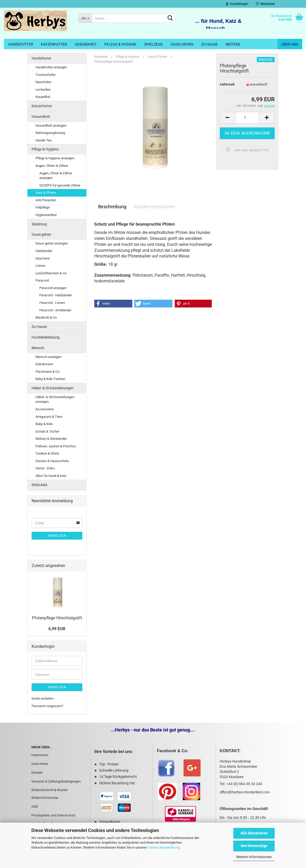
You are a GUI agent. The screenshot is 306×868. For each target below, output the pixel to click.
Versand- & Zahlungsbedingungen (56, 781)
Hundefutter (21, 44)
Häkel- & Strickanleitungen (53, 388)
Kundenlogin (237, 4)
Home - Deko (45, 468)
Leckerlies (43, 89)
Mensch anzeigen (48, 357)
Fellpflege (43, 207)
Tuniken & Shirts (47, 453)
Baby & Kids (44, 424)
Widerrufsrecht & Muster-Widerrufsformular (50, 794)
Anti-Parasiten (46, 200)
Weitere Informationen (254, 857)
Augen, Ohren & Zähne (52, 166)
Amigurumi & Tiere (49, 417)
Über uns (290, 44)
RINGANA (39, 485)
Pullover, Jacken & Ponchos (56, 446)
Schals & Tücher (47, 431)
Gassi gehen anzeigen (52, 243)
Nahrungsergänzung (50, 133)
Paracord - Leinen (52, 303)
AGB (35, 806)
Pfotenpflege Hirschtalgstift (57, 618)
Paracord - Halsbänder (56, 295)
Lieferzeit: (227, 84)
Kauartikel (43, 97)
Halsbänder (44, 251)
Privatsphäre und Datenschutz (53, 815)
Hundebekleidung (46, 337)
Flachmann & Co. (48, 372)
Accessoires (45, 409)
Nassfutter (43, 82)
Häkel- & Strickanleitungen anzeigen (55, 399)
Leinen (40, 266)
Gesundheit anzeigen (51, 125)
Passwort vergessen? (47, 706)
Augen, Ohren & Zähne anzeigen (56, 176)
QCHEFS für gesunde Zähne (60, 185)
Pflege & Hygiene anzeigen (55, 158)
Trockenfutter (46, 75)
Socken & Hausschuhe (52, 461)
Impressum (40, 755)
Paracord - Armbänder (55, 310)
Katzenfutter (54, 44)
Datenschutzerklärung (163, 847)
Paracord (42, 280)
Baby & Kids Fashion (50, 379)
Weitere (233, 44)
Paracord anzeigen (53, 288)
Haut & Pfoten (46, 193)
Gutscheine (40, 764)
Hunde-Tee (43, 140)
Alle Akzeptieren (254, 833)
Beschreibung (112, 207)
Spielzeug (154, 44)
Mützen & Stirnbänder (51, 439)
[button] (113, 304)
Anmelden (57, 536)
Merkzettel (265, 4)
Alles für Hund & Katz (51, 476)
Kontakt (37, 773)
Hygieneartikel (46, 215)
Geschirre (43, 258)
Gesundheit (86, 44)
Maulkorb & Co (46, 317)
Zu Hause (209, 44)
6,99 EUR (57, 629)
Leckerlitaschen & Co (51, 273)
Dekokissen (44, 364)
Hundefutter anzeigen (51, 67)
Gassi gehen (182, 44)
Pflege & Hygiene (120, 44)
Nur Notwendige (254, 846)
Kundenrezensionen (155, 207)
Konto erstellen (43, 698)
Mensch (38, 348)
